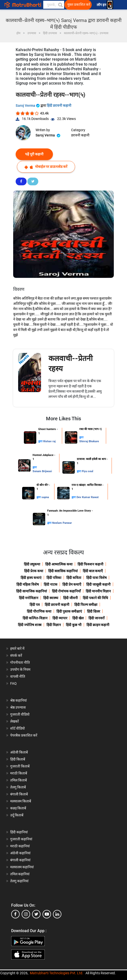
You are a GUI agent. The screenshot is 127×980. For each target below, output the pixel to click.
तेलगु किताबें (18, 787)
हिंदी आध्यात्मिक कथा (59, 564)
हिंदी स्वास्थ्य (51, 598)
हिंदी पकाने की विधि (95, 598)
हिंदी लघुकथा (32, 564)
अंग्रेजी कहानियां (20, 853)
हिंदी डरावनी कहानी (59, 106)
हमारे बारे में (17, 649)
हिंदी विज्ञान (54, 625)
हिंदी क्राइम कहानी (98, 625)
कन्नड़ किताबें (18, 808)
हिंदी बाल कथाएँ (93, 571)
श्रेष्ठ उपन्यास (18, 707)
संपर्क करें (16, 655)
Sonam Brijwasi (42, 471)
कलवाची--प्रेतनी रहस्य (71, 363)
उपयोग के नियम (20, 669)
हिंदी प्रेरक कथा (34, 571)
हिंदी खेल (78, 618)
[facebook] (15, 914)
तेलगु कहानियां (19, 881)
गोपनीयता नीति (20, 662)
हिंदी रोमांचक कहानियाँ (66, 591)
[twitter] (36, 914)
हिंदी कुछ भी (74, 625)
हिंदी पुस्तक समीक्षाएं (69, 611)
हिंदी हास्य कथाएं (31, 578)
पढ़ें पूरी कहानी (34, 154)
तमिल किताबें (19, 780)
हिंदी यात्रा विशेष (96, 578)
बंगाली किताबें (19, 794)
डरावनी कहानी (80, 135)
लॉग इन (102, 5)
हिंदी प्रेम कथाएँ (72, 584)
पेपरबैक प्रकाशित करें (24, 735)
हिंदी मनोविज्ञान (29, 598)
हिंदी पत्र (35, 605)
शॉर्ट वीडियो (18, 728)
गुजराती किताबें (20, 766)
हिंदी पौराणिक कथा (39, 611)
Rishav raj (49, 441)
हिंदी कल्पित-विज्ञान (35, 618)
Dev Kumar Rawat (88, 497)
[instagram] (26, 914)
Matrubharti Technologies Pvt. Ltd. (57, 973)
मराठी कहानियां (20, 846)
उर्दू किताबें (17, 815)
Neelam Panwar (62, 523)
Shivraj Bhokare (89, 441)
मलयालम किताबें (21, 801)
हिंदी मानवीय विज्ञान (98, 591)
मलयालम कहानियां (22, 867)
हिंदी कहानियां (19, 832)
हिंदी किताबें (18, 759)
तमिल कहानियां (20, 874)
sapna (45, 497)
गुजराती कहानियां (21, 839)
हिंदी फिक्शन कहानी (90, 564)
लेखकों (15, 721)
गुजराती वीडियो (20, 714)
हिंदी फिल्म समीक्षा (86, 605)
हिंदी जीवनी (70, 598)
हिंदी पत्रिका (54, 578)
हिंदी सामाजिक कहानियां (32, 591)
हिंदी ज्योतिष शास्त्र (30, 625)
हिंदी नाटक (51, 584)
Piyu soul (87, 471)
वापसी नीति (18, 676)
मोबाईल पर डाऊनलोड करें (46, 167)
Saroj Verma (28, 106)
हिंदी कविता (74, 578)
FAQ (13, 683)
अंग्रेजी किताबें (19, 752)
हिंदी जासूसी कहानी (98, 584)
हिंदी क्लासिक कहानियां (63, 571)
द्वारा (41, 441)
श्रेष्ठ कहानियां (19, 700)
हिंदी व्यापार (60, 618)
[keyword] (54, 5)
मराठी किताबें (19, 773)
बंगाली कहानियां (20, 860)
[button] (60, 5)
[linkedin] (57, 914)
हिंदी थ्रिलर (94, 611)
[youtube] (47, 914)
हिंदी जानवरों (97, 618)
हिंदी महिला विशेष (28, 584)
